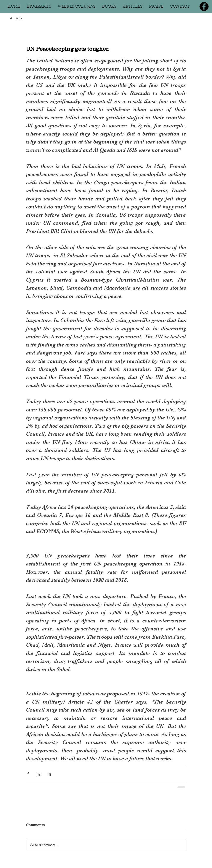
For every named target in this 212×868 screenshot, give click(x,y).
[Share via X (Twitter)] (39, 774)
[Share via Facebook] (28, 774)
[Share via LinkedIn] (49, 774)
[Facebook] (204, 6)
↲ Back (16, 18)
